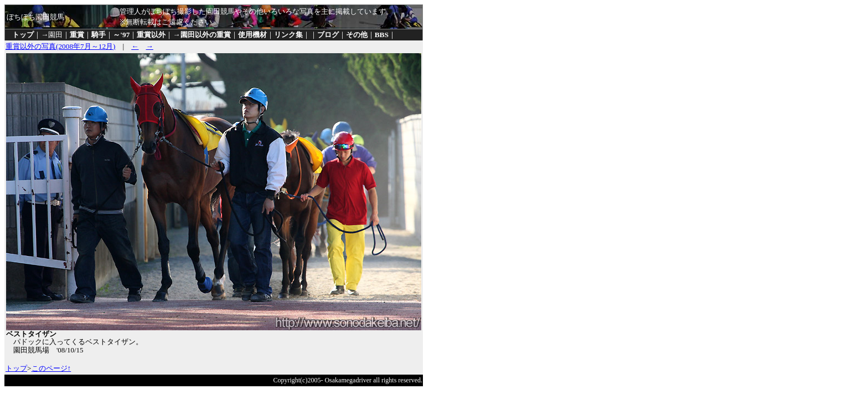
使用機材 (252, 35)
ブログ (328, 35)
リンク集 (288, 35)
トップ (23, 35)
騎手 (99, 35)
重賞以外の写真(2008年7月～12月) (61, 46)
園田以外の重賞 (206, 35)
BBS (382, 35)
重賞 (77, 35)
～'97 (121, 35)
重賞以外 (151, 35)
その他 (357, 35)
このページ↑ (51, 368)
